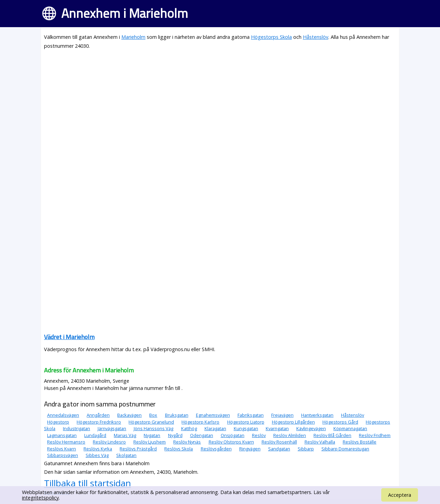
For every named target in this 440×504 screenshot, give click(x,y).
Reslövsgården (216, 449)
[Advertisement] (220, 104)
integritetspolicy (40, 498)
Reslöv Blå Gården (332, 435)
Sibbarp (306, 449)
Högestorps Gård (340, 422)
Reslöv (259, 435)
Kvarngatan (277, 428)
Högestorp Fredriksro (99, 422)
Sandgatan (279, 449)
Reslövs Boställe (360, 442)
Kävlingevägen (311, 428)
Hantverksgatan (317, 415)
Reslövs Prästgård (138, 449)
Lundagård (95, 435)
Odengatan (202, 435)
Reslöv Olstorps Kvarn (231, 442)
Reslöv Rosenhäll (279, 442)
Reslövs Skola (179, 449)
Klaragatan (215, 428)
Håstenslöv (316, 37)
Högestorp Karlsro (200, 422)
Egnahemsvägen (213, 415)
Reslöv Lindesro (109, 442)
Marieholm (133, 37)
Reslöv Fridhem (375, 435)
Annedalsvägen (63, 415)
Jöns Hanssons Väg (153, 428)
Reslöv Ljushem (150, 442)
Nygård (175, 435)
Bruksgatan (177, 415)
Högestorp (58, 422)
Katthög (189, 428)
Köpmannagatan (350, 428)
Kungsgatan (246, 428)
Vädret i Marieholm (69, 337)
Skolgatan (126, 455)
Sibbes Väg (97, 455)
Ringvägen (250, 449)
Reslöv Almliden (290, 435)
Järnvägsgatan (112, 428)
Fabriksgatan (251, 415)
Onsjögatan (233, 435)
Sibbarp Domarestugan (345, 449)
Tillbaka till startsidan (87, 483)
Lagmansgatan (62, 435)
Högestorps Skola (271, 37)
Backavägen (129, 415)
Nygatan (152, 435)
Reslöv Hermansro (66, 442)
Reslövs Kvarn (62, 449)
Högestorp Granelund (151, 422)
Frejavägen (282, 415)
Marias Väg (125, 435)
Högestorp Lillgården (293, 422)
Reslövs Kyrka (98, 449)
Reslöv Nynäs (187, 442)
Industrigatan (76, 428)
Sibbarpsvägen (63, 455)
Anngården (98, 415)
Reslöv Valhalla (320, 442)
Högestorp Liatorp (246, 422)
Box (153, 415)
